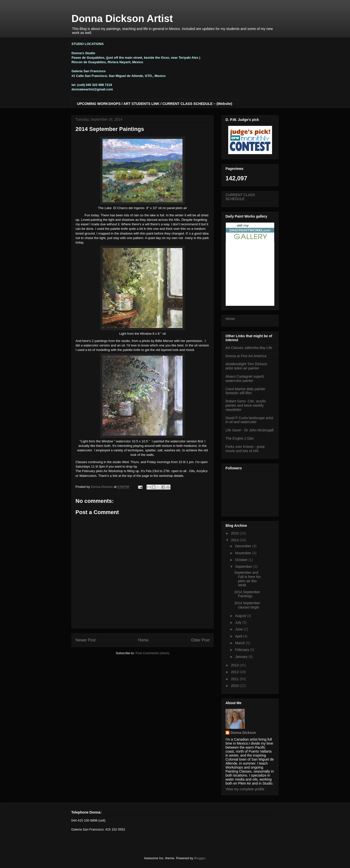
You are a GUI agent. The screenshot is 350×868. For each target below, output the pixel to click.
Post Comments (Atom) (152, 653)
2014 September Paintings (247, 594)
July (239, 622)
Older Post (200, 640)
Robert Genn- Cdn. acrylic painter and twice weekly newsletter (246, 405)
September (244, 567)
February (242, 650)
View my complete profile (245, 789)
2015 (235, 533)
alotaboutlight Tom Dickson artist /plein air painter (246, 366)
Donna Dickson (243, 733)
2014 (235, 540)
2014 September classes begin (247, 605)
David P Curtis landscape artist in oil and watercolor (249, 420)
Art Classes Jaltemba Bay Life (249, 348)
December (243, 546)
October (242, 560)
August (241, 616)
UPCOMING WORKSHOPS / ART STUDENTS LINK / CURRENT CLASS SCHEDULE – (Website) (155, 104)
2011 (235, 679)
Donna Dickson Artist (122, 18)
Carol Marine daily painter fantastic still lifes (245, 391)
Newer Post (86, 640)
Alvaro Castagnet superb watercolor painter (245, 379)
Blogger (199, 858)
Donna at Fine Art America (246, 356)
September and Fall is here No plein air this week (247, 579)
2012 (235, 672)
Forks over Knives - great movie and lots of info (245, 449)
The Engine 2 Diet (239, 438)
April (239, 636)
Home (143, 640)
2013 (235, 665)
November (243, 553)
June (239, 629)
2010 (235, 686)
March (240, 643)
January (242, 657)
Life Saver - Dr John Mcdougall (249, 430)
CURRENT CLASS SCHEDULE (240, 197)
